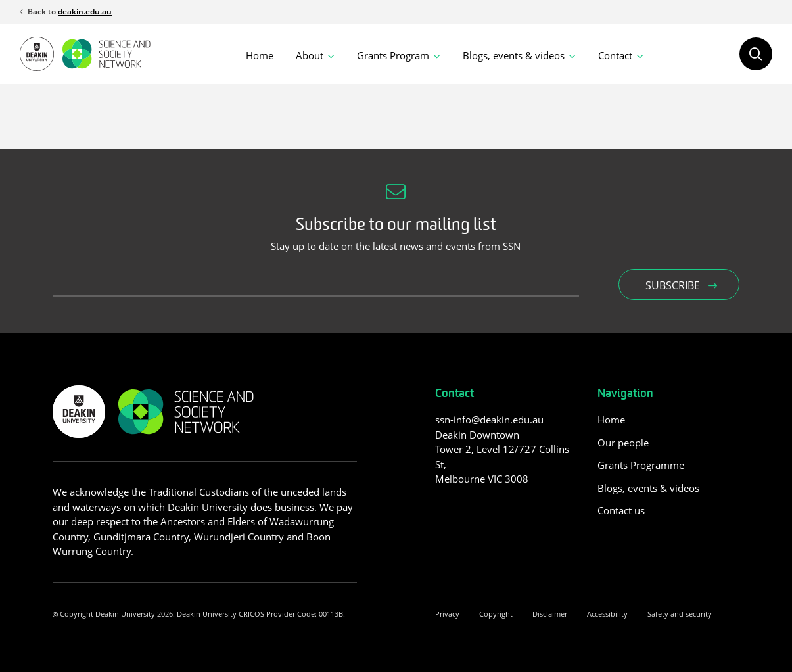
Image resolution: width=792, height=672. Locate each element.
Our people (623, 443)
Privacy (447, 614)
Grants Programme (641, 465)
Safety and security (680, 614)
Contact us (621, 510)
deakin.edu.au (85, 12)
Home (260, 55)
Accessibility (607, 614)
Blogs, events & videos (648, 488)
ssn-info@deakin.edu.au (489, 420)
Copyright (496, 614)
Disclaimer (550, 614)
